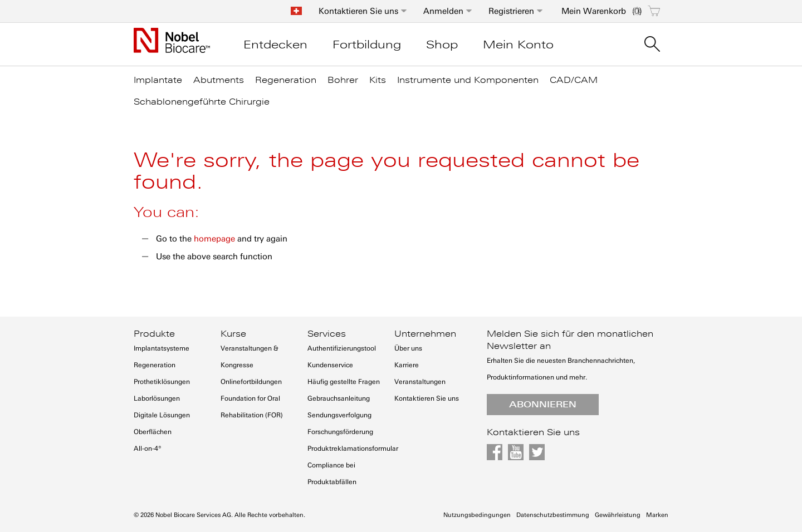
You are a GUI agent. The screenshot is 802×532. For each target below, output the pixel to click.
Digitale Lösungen (162, 415)
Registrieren (511, 11)
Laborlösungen (157, 398)
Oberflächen (153, 432)
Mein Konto (518, 45)
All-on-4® (148, 449)
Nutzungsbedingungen (477, 515)
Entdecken (275, 45)
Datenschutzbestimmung (553, 515)
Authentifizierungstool (342, 348)
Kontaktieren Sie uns (358, 11)
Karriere (407, 365)
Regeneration (155, 365)
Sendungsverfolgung (339, 415)
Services (327, 334)
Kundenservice (330, 365)
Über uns (408, 348)
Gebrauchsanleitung (339, 398)
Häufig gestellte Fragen (344, 382)
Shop (442, 45)
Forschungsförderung (340, 432)
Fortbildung (367, 45)
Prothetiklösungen (162, 382)
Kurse (233, 334)
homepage (214, 239)
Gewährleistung (618, 515)
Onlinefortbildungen (251, 382)
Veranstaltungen (420, 382)
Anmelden (443, 11)
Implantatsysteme (162, 348)
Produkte (154, 334)
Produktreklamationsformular (353, 449)
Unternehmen (425, 334)
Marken (657, 515)
